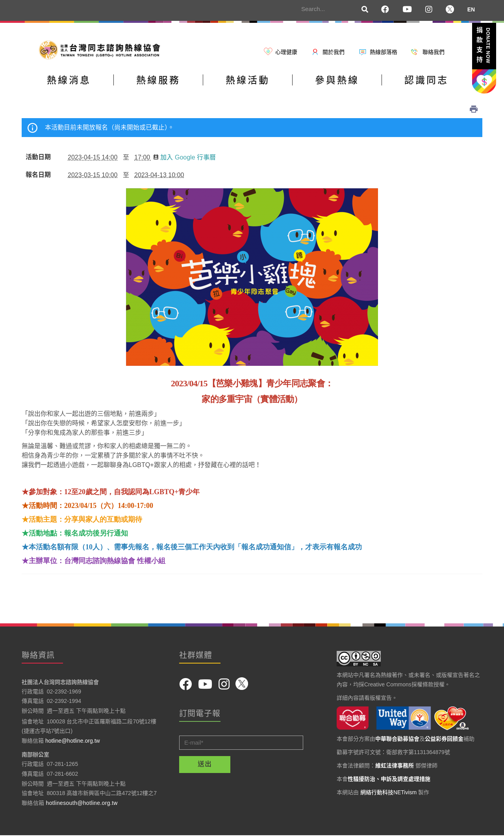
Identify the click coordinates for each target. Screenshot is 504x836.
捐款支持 (484, 46)
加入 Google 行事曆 (184, 157)
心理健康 (286, 52)
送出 (205, 764)
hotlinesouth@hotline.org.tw (82, 803)
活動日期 (38, 157)
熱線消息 (69, 80)
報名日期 (38, 175)
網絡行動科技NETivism (388, 792)
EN (471, 9)
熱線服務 (158, 80)
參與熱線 (337, 80)
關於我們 (334, 52)
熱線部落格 (384, 52)
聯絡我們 (434, 52)
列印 (474, 109)
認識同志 (426, 80)
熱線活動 (248, 80)
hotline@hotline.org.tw (73, 741)
